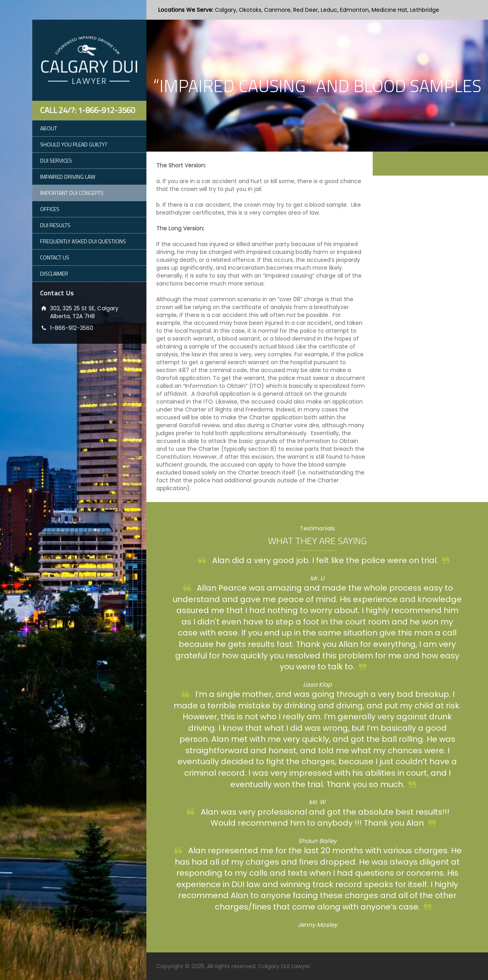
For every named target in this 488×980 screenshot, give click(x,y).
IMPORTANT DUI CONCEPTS (72, 193)
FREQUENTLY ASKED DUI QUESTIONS (83, 241)
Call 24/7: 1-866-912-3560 (88, 110)
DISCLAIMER (54, 273)
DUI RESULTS (55, 225)
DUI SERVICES (56, 160)
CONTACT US (55, 257)
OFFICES (50, 209)
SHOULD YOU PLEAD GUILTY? (74, 144)
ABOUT (49, 128)
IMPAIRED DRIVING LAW (68, 177)
